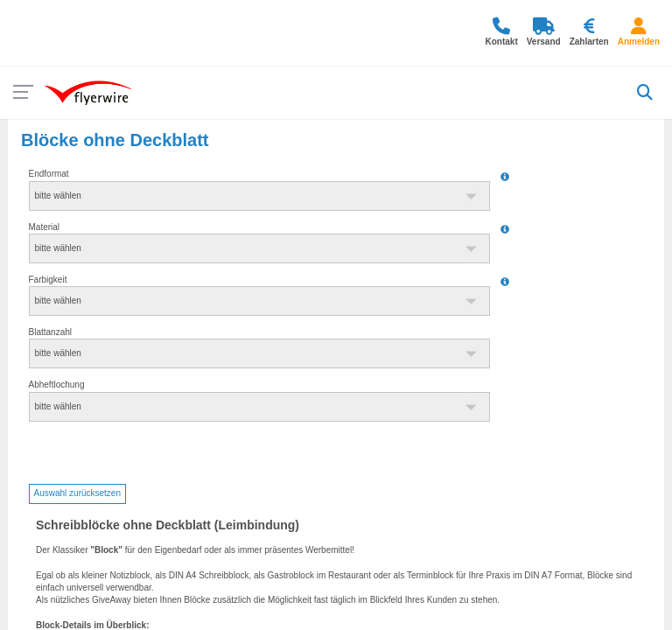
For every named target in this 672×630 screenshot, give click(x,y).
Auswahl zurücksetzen (78, 493)
